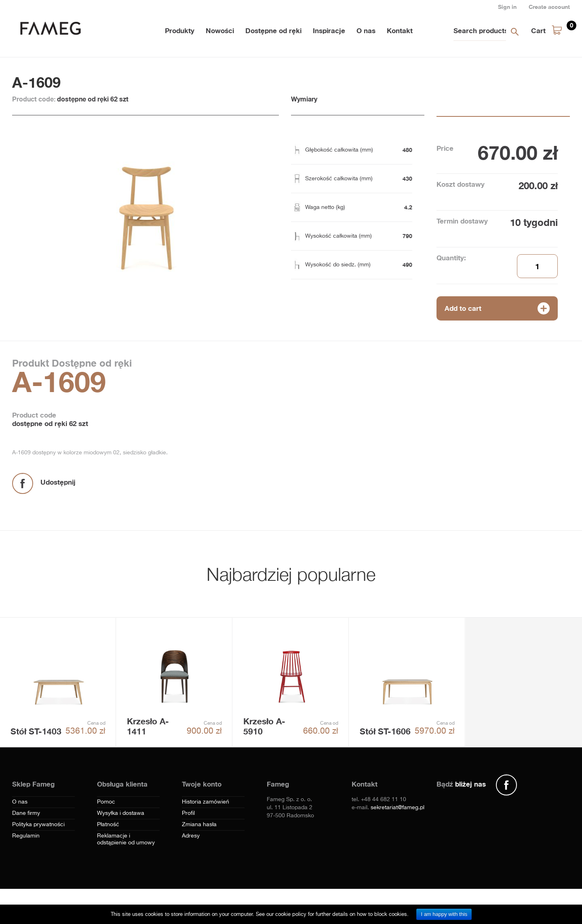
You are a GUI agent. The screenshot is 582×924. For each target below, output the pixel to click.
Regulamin (26, 836)
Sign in (507, 7)
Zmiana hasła (199, 825)
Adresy (191, 836)
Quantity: (451, 258)
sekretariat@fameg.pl (397, 808)
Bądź (461, 784)
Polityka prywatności (38, 825)
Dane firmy (26, 813)
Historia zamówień (206, 802)
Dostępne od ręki (273, 31)
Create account (549, 7)
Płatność (108, 825)
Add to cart (463, 308)
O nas (366, 31)
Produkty (180, 31)
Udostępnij (58, 482)
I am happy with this (444, 914)
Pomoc (106, 802)
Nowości (220, 31)
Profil (188, 813)
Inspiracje (329, 31)
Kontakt (400, 31)
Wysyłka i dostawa (121, 813)
